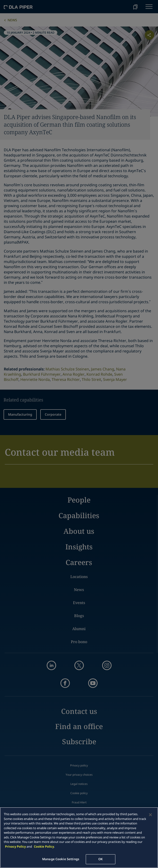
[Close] (150, 815)
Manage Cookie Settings (61, 859)
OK (100, 859)
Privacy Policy (15, 846)
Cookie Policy (44, 846)
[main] (79, 838)
